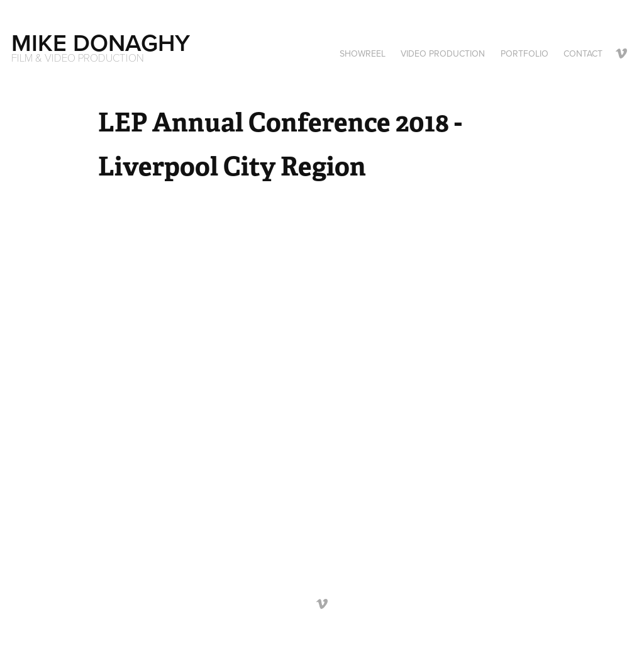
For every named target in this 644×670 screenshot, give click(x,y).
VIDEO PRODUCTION (443, 53)
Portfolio (525, 53)
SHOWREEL (363, 53)
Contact (583, 53)
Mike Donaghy (101, 42)
